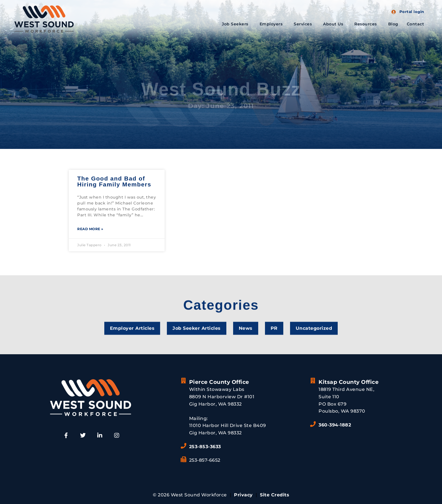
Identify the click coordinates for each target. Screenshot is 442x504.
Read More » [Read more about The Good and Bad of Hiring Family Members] (90, 229)
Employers (273, 24)
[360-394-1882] (313, 424)
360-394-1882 (335, 425)
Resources (367, 24)
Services (304, 24)
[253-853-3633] (184, 446)
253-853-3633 (205, 447)
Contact (416, 24)
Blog (393, 24)
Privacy (243, 495)
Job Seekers (237, 24)
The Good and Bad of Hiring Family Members (114, 181)
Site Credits (275, 495)
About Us (334, 24)
